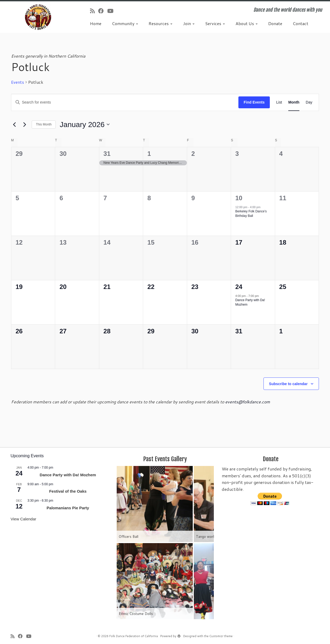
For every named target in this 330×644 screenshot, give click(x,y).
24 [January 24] (239, 287)
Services (215, 23)
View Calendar (23, 519)
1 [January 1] (149, 154)
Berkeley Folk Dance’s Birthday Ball (251, 214)
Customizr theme (221, 636)
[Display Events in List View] (279, 102)
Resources (161, 23)
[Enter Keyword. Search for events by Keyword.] (125, 102)
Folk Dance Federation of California (134, 636)
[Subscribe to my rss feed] (94, 11)
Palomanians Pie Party (68, 508)
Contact (301, 23)
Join (189, 23)
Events (18, 82)
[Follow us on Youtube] (112, 11)
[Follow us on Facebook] (103, 11)
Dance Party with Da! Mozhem (68, 475)
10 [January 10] (239, 198)
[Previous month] (14, 124)
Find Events (254, 102)
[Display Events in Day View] (309, 102)
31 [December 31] (107, 154)
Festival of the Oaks (68, 491)
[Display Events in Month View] (294, 102)
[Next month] (25, 124)
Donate (275, 23)
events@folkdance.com (248, 402)
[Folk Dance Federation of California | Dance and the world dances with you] (38, 17)
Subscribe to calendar (288, 384)
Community (125, 23)
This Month (44, 124)
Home (96, 23)
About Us (247, 23)
